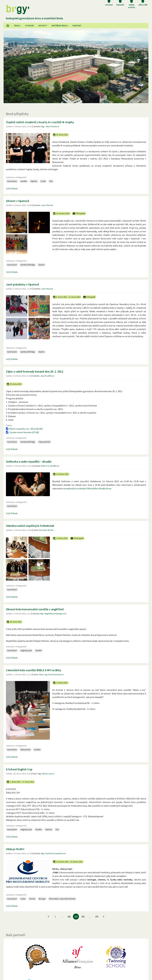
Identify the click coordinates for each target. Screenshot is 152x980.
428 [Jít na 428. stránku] (69, 917)
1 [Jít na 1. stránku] (55, 917)
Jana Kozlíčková (47, 376)
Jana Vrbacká (47, 205)
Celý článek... (12, 188)
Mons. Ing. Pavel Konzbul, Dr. (52, 674)
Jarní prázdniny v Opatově (22, 284)
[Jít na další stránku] (104, 917)
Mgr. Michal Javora (46, 774)
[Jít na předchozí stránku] (48, 917)
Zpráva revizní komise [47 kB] (22, 432)
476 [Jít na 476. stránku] (97, 917)
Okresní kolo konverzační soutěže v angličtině (35, 609)
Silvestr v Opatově (18, 201)
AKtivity (43, 26)
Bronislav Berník (46, 530)
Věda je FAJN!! (15, 849)
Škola (17, 26)
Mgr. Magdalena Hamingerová (53, 614)
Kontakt (77, 26)
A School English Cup (19, 769)
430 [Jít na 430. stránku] (83, 917)
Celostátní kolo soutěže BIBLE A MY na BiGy (34, 670)
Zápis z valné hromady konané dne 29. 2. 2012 (35, 371)
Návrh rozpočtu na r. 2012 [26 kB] (24, 429)
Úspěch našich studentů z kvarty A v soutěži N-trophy (40, 122)
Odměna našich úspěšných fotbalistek (30, 526)
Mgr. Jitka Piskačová (50, 126)
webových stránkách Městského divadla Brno (89, 488)
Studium (29, 26)
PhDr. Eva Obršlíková (50, 466)
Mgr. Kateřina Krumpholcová (54, 853)
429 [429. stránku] (76, 917)
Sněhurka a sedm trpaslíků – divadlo (29, 461)
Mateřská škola (60, 26)
